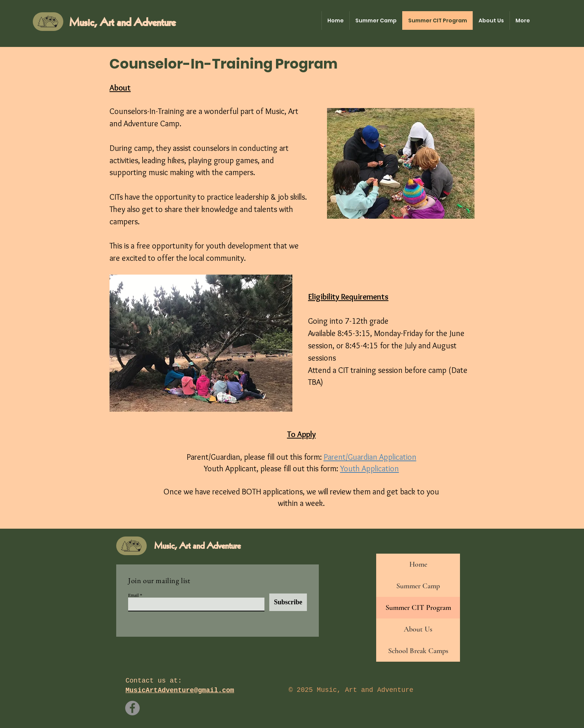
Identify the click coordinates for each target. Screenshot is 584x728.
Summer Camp (418, 586)
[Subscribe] (288, 602)
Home (418, 564)
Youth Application (369, 469)
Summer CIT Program (418, 608)
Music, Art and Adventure (122, 23)
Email (134, 595)
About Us (418, 629)
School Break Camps (418, 651)
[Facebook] (132, 708)
